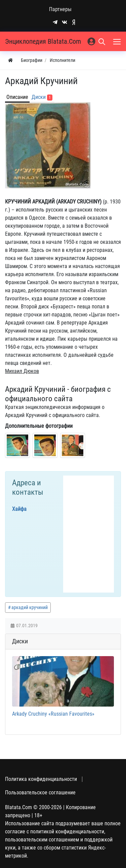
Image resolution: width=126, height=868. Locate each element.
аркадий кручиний (30, 607)
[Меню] (118, 41)
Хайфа (19, 509)
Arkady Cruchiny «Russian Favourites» (53, 714)
